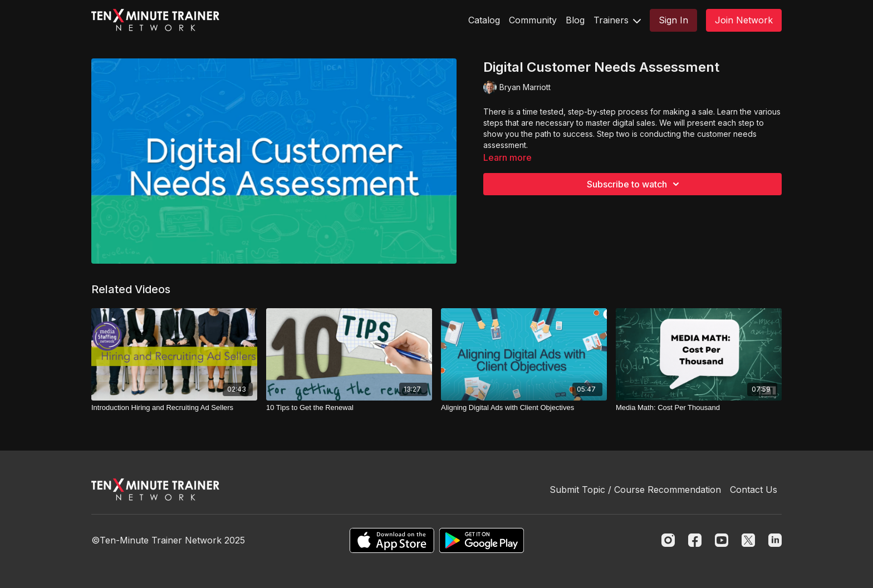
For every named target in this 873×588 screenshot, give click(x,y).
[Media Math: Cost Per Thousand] (699, 408)
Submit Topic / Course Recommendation (635, 490)
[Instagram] (668, 540)
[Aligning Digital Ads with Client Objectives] (524, 408)
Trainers (617, 20)
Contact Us (754, 490)
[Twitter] (748, 540)
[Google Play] (482, 540)
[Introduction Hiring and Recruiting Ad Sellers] (174, 408)
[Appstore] (392, 540)
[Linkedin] (775, 540)
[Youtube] (722, 540)
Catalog (484, 20)
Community (533, 20)
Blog (575, 20)
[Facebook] (695, 540)
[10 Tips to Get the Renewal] (349, 408)
